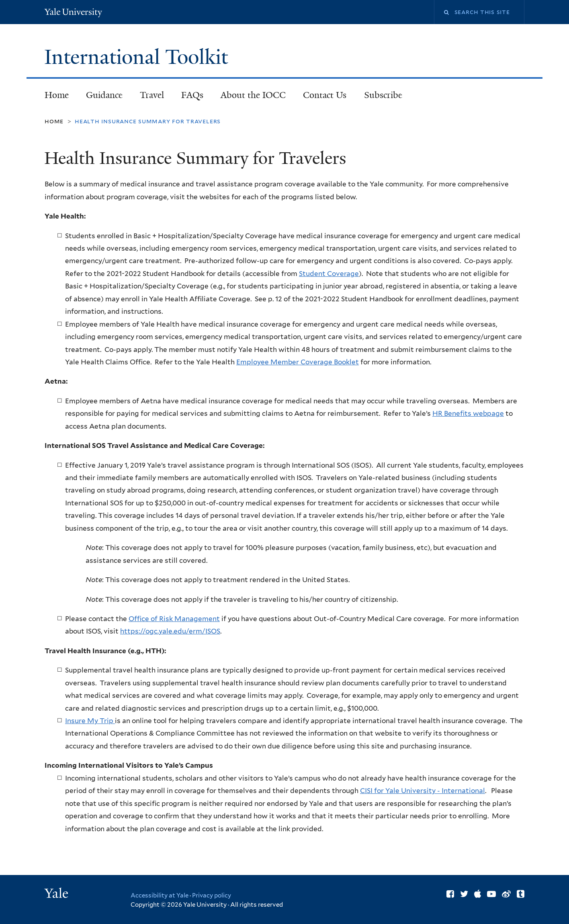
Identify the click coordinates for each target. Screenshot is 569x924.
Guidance (100, 97)
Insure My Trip (89, 721)
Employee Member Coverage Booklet (298, 362)
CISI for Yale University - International (423, 791)
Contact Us (325, 95)
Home (57, 95)
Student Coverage (329, 274)
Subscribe (379, 97)
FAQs (192, 95)
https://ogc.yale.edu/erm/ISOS (170, 631)
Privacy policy (212, 895)
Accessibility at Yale (160, 895)
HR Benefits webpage (468, 413)
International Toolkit (139, 57)
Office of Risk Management (174, 619)
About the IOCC (253, 95)
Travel (152, 95)
